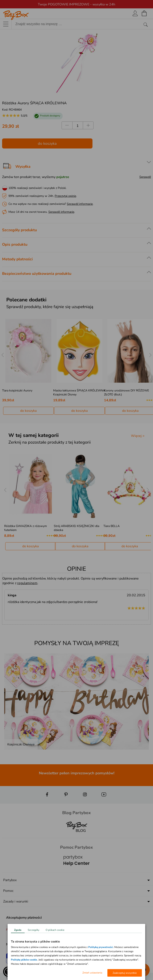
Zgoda (18, 930)
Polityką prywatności (101, 947)
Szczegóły (34, 930)
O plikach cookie (55, 930)
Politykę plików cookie (24, 960)
